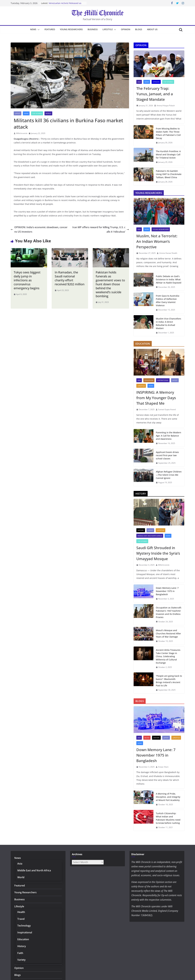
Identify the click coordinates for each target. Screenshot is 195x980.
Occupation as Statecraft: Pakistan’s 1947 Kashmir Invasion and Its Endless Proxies (169, 612)
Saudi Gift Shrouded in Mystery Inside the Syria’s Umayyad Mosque (158, 553)
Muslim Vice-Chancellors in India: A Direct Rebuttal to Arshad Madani (168, 323)
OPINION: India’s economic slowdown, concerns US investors (39, 229)
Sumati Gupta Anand (167, 409)
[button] (38, 30)
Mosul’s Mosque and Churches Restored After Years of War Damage (168, 633)
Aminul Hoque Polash (166, 106)
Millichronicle (22, 133)
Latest (18, 113)
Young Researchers (71, 29)
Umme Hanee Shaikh (168, 253)
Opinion (126, 29)
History (141, 530)
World (48, 113)
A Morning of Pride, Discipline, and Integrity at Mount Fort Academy (168, 797)
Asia (139, 82)
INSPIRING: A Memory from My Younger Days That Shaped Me (156, 398)
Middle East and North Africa (150, 536)
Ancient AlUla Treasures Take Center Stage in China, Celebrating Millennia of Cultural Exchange (168, 656)
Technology (24, 926)
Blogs (139, 29)
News (33, 29)
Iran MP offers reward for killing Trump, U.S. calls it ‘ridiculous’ (101, 229)
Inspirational (163, 380)
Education (149, 380)
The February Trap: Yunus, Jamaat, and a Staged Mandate (155, 94)
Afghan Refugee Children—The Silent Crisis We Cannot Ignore (169, 475)
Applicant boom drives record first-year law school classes (167, 455)
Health (21, 912)
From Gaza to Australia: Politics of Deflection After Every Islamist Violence (168, 301)
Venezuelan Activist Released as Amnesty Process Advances (65, 5)
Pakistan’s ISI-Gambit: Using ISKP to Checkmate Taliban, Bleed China (169, 174)
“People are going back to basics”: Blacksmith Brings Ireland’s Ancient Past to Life (169, 681)
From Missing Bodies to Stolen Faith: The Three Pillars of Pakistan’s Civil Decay (168, 133)
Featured (50, 29)
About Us (152, 29)
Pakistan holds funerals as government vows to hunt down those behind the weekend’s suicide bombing (110, 284)
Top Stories (37, 113)
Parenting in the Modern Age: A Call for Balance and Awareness (168, 436)
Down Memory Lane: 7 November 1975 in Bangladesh (167, 591)
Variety (21, 960)
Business (93, 29)
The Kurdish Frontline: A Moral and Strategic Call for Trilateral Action (168, 154)
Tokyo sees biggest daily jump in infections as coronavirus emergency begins (27, 280)
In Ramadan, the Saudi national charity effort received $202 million (70, 278)
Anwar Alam (163, 767)
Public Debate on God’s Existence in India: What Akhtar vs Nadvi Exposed (169, 279)
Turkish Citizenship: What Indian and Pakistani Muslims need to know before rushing (168, 818)
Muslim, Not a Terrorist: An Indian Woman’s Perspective (157, 241)
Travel (21, 919)
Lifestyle (108, 29)
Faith (20, 953)
